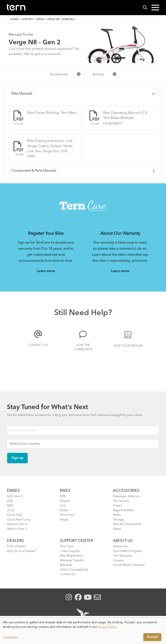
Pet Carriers (121, 501)
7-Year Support (70, 551)
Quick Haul (15, 515)
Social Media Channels (129, 565)
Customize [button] (10, 637)
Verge (40, 19)
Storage (118, 520)
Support (27, 19)
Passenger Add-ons (126, 496)
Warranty (66, 565)
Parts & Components (127, 524)
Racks (117, 515)
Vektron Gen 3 (17, 529)
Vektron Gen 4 (17, 524)
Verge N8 (53, 19)
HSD (10, 501)
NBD (10, 506)
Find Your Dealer (128, 346)
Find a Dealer (16, 546)
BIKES (65, 491)
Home (14, 19)
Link (63, 506)
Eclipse (65, 501)
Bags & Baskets (123, 510)
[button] (155, 8)
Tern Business (122, 556)
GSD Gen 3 (15, 496)
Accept (152, 637)
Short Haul (67, 515)
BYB (63, 496)
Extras (117, 529)
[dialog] (83, 631)
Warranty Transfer (72, 560)
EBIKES (13, 491)
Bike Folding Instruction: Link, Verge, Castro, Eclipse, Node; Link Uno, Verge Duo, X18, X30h (50, 149)
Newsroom (121, 546)
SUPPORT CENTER (77, 541)
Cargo (117, 506)
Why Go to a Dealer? (22, 551)
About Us (123, 541)
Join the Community (83, 347)
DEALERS (15, 541)
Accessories (65, 74)
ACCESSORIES (126, 491)
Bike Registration (72, 556)
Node (64, 510)
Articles (104, 74)
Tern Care (67, 546)
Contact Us (38, 345)
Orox (10, 510)
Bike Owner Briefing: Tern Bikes (52, 113)
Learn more (46, 271)
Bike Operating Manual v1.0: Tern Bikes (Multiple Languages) (126, 118)
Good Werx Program (127, 551)
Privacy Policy (107, 627)
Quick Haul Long (19, 520)
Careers (118, 560)
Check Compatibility (74, 570)
